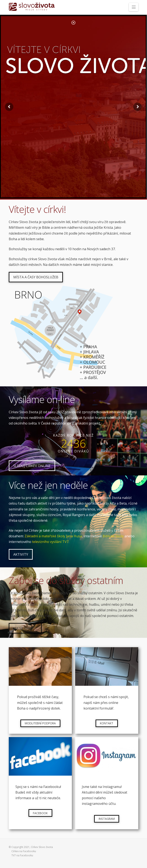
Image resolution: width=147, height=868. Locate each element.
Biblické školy (113, 536)
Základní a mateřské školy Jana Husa (53, 536)
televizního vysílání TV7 (50, 542)
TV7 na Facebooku (22, 855)
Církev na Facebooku (24, 851)
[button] (133, 7)
